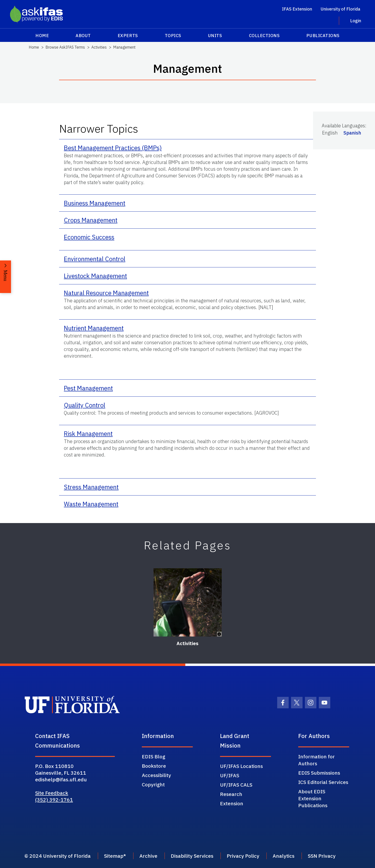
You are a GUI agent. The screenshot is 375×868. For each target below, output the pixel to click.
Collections (264, 36)
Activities (99, 47)
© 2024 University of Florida (58, 856)
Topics (173, 36)
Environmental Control (95, 259)
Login (356, 21)
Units (215, 36)
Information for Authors (317, 760)
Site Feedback (52, 793)
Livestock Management (95, 276)
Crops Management (91, 220)
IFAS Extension (297, 9)
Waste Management (91, 504)
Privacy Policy (243, 856)
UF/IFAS (230, 775)
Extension (232, 803)
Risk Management (88, 434)
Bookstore (154, 766)
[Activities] (188, 602)
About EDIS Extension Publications (313, 798)
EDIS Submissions (319, 773)
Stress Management (91, 487)
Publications (323, 36)
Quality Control (85, 405)
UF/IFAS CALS (236, 785)
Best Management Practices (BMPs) (113, 148)
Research (231, 794)
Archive (148, 856)
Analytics (284, 856)
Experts (128, 36)
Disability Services (192, 856)
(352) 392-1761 (54, 800)
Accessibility (156, 775)
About (83, 36)
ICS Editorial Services (323, 782)
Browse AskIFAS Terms (65, 47)
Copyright (153, 784)
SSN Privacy (322, 856)
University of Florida (340, 9)
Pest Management (88, 388)
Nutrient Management (94, 328)
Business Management (95, 203)
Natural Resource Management (106, 293)
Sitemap (114, 856)
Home (42, 36)
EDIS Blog (154, 756)
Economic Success (89, 237)
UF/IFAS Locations (241, 766)
